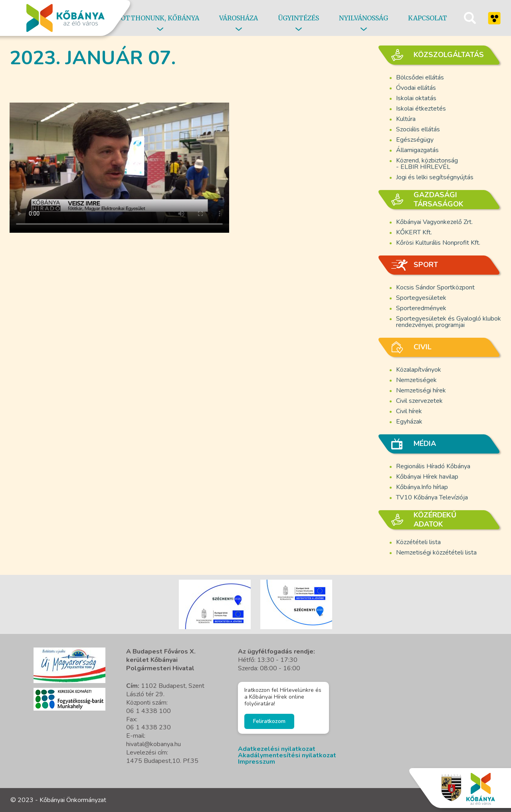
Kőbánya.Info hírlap (422, 487)
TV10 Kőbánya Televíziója (432, 497)
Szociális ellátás (418, 129)
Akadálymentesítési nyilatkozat (287, 755)
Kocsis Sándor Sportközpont (435, 287)
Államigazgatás (417, 150)
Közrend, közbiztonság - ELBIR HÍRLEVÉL (427, 164)
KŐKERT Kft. (414, 232)
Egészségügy (415, 140)
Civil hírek (409, 411)
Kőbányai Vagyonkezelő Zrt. (434, 222)
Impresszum (256, 762)
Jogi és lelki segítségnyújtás (435, 177)
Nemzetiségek (416, 380)
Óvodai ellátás (416, 88)
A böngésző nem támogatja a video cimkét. (119, 163)
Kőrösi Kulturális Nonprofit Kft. (438, 243)
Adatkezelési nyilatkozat (277, 749)
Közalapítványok (419, 370)
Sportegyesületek (421, 298)
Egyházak (409, 422)
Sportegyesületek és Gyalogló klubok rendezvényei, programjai (449, 322)
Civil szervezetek (419, 401)
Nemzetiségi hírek (421, 390)
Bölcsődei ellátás (420, 77)
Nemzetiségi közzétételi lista (436, 553)
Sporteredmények (421, 308)
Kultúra (406, 119)
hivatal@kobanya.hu (153, 744)
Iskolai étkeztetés (421, 109)
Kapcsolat (428, 18)
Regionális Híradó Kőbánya (433, 466)
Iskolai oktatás (416, 98)
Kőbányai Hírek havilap (427, 477)
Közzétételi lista (418, 542)
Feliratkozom (269, 721)
